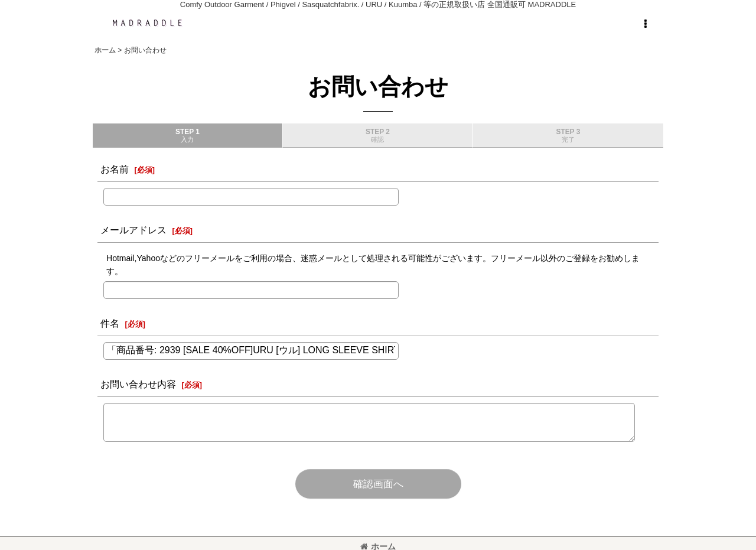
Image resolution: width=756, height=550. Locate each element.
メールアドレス (133, 230)
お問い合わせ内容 (138, 384)
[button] (645, 24)
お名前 (115, 169)
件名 (110, 323)
